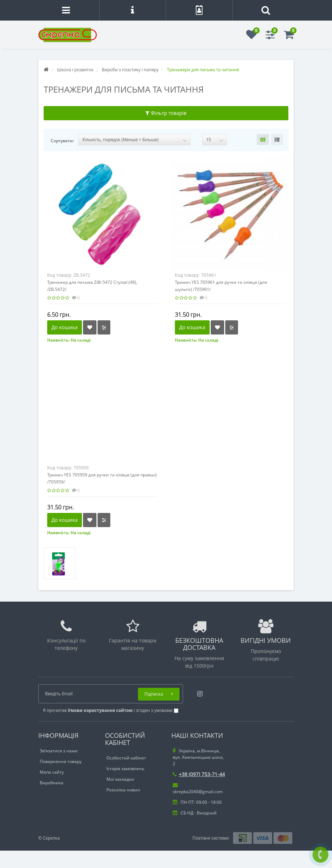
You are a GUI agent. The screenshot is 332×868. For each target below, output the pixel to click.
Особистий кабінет (126, 758)
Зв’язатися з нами (59, 751)
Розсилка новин (123, 790)
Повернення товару (61, 761)
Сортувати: (62, 141)
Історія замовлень (125, 769)
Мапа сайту (52, 772)
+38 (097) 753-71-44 (199, 774)
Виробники (52, 783)
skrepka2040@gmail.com (198, 789)
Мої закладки (120, 779)
